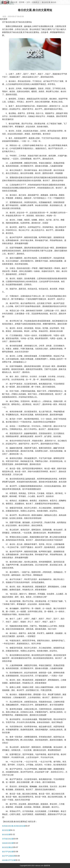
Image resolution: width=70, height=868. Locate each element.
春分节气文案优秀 (9, 856)
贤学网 (22, 2)
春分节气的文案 (8, 852)
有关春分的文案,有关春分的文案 (14, 826)
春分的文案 (6, 830)
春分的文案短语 (8, 847)
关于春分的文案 (8, 839)
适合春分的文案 (8, 843)
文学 (28, 2)
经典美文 (36, 2)
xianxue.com (39, 866)
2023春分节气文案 (9, 860)
